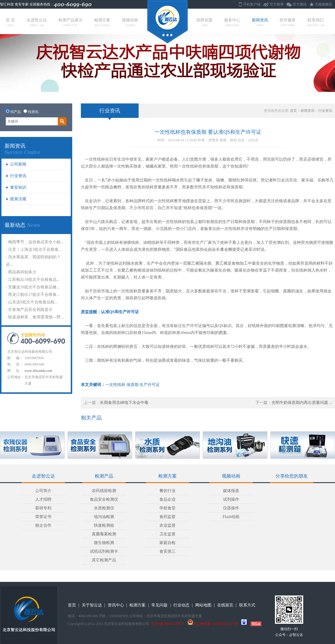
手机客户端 (252, 4)
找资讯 (33, 112)
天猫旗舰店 (323, 4)
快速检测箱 (104, 525)
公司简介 (43, 491)
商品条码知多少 (22, 272)
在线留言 (225, 605)
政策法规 (18, 199)
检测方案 (102, 22)
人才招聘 (43, 499)
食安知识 (18, 187)
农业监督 (167, 525)
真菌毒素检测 (104, 534)
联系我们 (316, 22)
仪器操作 (231, 508)
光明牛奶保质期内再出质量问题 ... (302, 403)
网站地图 (203, 605)
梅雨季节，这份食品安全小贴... (36, 242)
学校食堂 (167, 508)
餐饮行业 (167, 491)
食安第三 (167, 551)
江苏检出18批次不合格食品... (34, 280)
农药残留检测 (104, 491)
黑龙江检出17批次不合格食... (34, 295)
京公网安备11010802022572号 (213, 624)
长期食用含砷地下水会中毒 (124, 403)
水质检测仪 (104, 508)
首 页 (10, 22)
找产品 (16, 112)
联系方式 (247, 605)
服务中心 (232, 22)
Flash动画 (231, 517)
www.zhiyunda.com (38, 371)
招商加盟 (204, 22)
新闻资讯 (260, 22)
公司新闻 (18, 164)
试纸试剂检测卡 (104, 551)
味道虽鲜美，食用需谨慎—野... (36, 317)
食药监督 (167, 517)
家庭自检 (167, 543)
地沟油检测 (104, 517)
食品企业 (167, 499)
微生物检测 (104, 543)
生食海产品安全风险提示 (30, 310)
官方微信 (300, 4)
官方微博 (277, 4)
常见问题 (159, 605)
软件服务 (288, 22)
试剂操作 (231, 499)
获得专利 (43, 508)
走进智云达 (37, 22)
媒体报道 (231, 491)
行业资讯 (18, 176)
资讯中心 (116, 605)
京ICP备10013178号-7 (168, 624)
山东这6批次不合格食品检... (33, 302)
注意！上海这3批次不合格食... (35, 249)
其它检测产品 (104, 560)
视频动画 (130, 22)
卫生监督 (167, 534)
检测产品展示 (70, 22)
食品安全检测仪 (104, 499)
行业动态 (181, 605)
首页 (293, 111)
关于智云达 (92, 605)
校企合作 (43, 525)
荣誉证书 (43, 517)
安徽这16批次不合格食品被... (34, 287)
